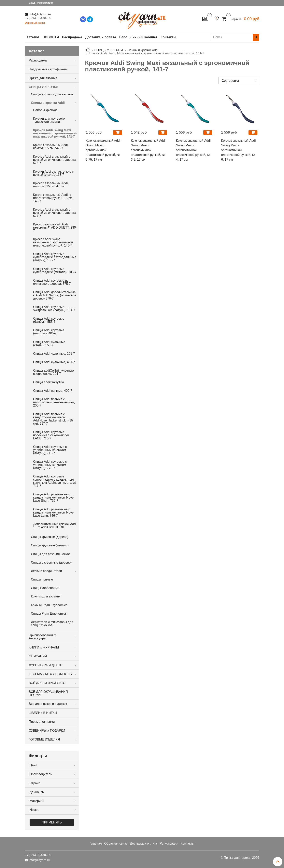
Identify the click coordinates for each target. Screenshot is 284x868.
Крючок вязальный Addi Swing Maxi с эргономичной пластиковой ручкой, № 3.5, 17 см (148, 150)
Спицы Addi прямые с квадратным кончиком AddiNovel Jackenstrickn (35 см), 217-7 (53, 419)
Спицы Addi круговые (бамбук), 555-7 (49, 320)
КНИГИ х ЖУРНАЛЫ (44, 647)
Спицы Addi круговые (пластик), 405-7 (49, 332)
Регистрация (169, 843)
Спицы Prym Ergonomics (49, 614)
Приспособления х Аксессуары (42, 637)
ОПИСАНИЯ (38, 656)
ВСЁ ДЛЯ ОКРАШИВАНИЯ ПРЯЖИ (48, 693)
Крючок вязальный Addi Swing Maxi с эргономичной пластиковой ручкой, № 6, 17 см (238, 150)
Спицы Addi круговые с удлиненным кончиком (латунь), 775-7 (50, 465)
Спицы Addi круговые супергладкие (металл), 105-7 (55, 270)
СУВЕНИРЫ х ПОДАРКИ (47, 731)
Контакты (168, 37)
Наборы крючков (45, 110)
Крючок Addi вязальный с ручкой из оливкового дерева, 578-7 (55, 160)
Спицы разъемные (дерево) (51, 562)
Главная (96, 843)
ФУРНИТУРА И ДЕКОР (46, 665)
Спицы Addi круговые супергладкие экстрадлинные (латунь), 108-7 (55, 257)
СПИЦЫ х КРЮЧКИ (43, 87)
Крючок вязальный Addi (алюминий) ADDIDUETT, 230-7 (55, 227)
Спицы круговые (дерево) (50, 537)
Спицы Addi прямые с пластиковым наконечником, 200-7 (54, 402)
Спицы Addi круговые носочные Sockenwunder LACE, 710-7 (51, 435)
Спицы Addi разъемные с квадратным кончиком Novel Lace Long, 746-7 (54, 512)
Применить (52, 822)
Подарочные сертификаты (48, 69)
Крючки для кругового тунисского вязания (49, 120)
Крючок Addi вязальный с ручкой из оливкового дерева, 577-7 (55, 213)
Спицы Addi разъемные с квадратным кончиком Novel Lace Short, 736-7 (54, 497)
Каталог (33, 37)
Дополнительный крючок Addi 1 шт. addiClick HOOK (55, 526)
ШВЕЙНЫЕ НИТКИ (43, 713)
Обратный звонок (35, 23)
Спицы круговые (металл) (50, 545)
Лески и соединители (46, 571)
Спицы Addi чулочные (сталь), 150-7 (49, 344)
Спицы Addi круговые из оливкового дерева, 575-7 (52, 282)
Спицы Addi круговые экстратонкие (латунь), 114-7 (54, 308)
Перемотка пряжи (42, 722)
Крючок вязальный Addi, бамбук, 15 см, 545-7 (51, 147)
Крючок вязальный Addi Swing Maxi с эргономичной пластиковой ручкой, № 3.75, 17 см (103, 150)
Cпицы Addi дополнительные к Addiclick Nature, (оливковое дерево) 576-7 (55, 295)
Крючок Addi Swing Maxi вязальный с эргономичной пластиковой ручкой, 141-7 (55, 133)
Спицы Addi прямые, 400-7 (53, 391)
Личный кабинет (144, 37)
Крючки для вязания (46, 596)
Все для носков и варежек (48, 704)
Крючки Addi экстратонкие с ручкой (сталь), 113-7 (53, 173)
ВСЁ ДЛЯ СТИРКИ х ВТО (47, 683)
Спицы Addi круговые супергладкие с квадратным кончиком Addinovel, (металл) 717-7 (55, 481)
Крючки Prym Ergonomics (49, 605)
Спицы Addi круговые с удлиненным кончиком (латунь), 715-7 (50, 450)
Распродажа (72, 37)
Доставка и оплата (101, 37)
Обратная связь (116, 843)
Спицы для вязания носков (51, 554)
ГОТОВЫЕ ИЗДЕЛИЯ (44, 739)
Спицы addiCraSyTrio (49, 382)
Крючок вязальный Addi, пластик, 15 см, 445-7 (51, 185)
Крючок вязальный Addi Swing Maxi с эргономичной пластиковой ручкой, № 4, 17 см (193, 150)
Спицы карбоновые (45, 588)
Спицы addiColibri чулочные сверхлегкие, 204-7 (53, 372)
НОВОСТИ (51, 37)
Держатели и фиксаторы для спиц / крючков (52, 624)
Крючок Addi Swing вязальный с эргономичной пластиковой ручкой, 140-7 (53, 242)
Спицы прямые (42, 579)
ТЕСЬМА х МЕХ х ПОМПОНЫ (51, 674)
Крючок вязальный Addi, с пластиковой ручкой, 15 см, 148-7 (53, 198)
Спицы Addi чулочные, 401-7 (54, 362)
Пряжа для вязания (43, 78)
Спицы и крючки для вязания (52, 94)
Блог (123, 37)
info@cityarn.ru (40, 14)
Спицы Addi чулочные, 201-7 (54, 354)
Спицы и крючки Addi (48, 103)
